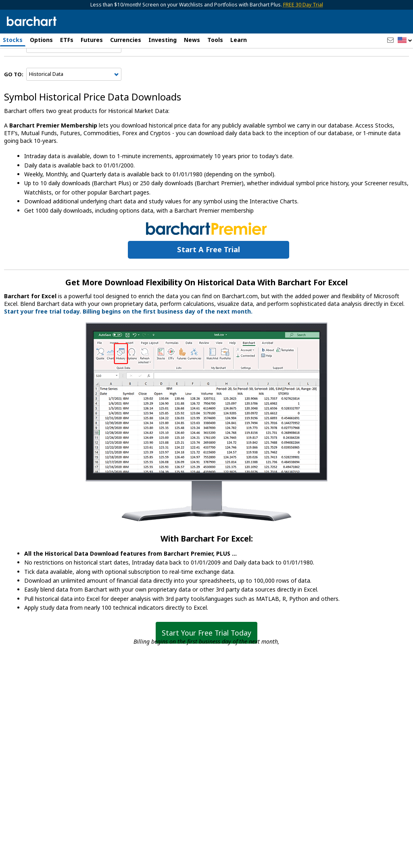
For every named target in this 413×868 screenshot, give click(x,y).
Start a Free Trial (209, 272)
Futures (92, 40)
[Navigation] (74, 69)
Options (41, 40)
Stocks (13, 40)
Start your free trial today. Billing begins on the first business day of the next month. (128, 334)
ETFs (67, 40)
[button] (405, 41)
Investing (163, 40)
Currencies (126, 40)
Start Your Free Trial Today (206, 655)
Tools (215, 40)
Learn (239, 40)
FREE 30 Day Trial (303, 5)
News (192, 40)
